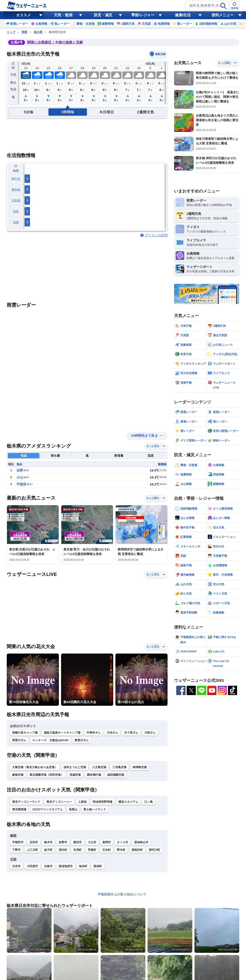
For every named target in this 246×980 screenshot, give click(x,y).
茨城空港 (75, 775)
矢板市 (48, 866)
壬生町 (107, 850)
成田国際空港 (116, 775)
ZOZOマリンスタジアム (48, 809)
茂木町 (63, 850)
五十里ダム (131, 733)
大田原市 (32, 866)
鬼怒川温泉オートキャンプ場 (62, 733)
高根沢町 (137, 850)
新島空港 (18, 775)
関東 (25, 32)
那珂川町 (155, 850)
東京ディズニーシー (59, 802)
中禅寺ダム (94, 733)
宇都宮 (21, 484)
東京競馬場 (19, 809)
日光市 (16, 866)
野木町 (121, 850)
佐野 (20, 470)
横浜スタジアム (128, 802)
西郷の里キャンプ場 (25, 733)
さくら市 (123, 842)
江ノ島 (149, 802)
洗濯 (16, 222)
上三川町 (32, 850)
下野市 (16, 850)
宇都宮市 (18, 842)
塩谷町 (83, 866)
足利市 (34, 842)
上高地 (82, 802)
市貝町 (77, 850)
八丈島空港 (99, 767)
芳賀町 (92, 850)
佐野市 (63, 842)
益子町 (48, 850)
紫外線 (16, 190)
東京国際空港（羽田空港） (47, 775)
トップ (11, 32)
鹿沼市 (77, 842)
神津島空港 (140, 767)
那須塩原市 (66, 866)
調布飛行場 (94, 775)
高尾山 (73, 809)
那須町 (98, 866)
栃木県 (38, 32)
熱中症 (16, 179)
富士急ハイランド (95, 809)
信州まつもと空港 (75, 767)
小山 (20, 477)
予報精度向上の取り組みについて (122, 894)
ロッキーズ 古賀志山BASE (50, 740)
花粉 (16, 211)
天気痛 (16, 200)
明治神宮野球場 (102, 802)
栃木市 (48, 842)
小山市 (92, 842)
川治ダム (112, 733)
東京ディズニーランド (26, 802)
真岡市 (107, 842)
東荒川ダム (82, 740)
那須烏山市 (141, 842)
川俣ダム (150, 733)
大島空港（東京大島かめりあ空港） (35, 767)
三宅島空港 (119, 767)
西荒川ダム (19, 740)
